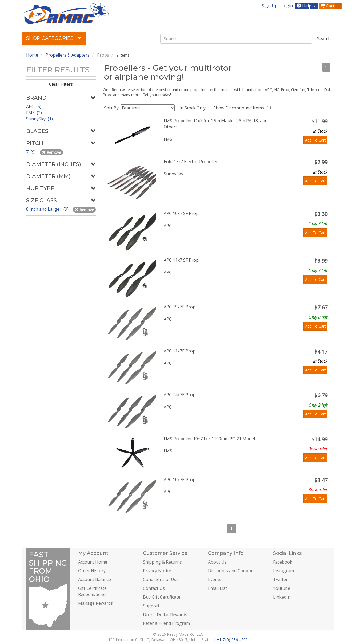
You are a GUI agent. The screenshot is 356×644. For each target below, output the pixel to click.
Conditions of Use (161, 579)
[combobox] (236, 39)
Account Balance (95, 579)
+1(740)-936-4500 (232, 640)
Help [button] (307, 6)
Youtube (282, 588)
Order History (92, 571)
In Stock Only (194, 108)
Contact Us (154, 588)
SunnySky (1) (39, 119)
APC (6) (34, 107)
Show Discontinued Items (240, 108)
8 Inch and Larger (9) (48, 209)
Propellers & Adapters (68, 55)
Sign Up (270, 6)
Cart (331, 6)
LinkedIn (282, 597)
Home (32, 55)
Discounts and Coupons (232, 571)
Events (215, 579)
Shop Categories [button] (54, 38)
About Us (217, 562)
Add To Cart (315, 140)
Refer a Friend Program (166, 623)
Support (151, 606)
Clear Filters (61, 84)
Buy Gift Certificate (162, 597)
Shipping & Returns (162, 562)
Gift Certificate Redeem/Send (92, 591)
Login (287, 6)
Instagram (283, 571)
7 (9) (31, 152)
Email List (217, 588)
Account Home (93, 562)
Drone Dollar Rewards (165, 615)
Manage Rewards (95, 603)
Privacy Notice (157, 571)
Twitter (280, 579)
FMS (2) (34, 113)
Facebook (283, 562)
